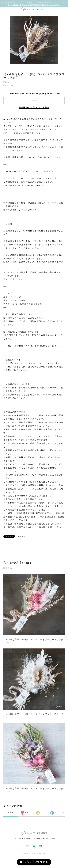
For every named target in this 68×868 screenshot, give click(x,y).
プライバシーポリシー (22, 839)
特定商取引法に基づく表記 (44, 839)
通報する (22, 537)
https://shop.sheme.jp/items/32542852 (23, 185)
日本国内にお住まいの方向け (34, 108)
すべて (11, 813)
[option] (34, 40)
